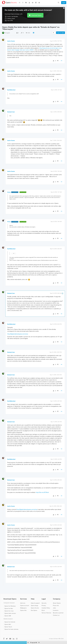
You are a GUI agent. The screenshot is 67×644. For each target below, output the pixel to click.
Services (23, 594)
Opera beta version (10, 608)
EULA (43, 605)
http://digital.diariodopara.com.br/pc (18, 329)
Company (57, 594)
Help (33, 594)
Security (44, 598)
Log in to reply (61, 27)
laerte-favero (11, 36)
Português (7, 28)
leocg (9, 187)
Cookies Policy (46, 603)
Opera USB (8, 610)
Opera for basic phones (11, 624)
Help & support (35, 598)
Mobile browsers (8, 614)
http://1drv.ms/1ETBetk (42, 487)
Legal (44, 594)
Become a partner (58, 608)
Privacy (44, 600)
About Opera (57, 598)
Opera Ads (23, 605)
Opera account (25, 600)
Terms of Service (46, 608)
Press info (56, 600)
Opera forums (35, 603)
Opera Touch (8, 622)
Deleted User (11, 107)
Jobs (54, 603)
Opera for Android (10, 617)
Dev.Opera (34, 605)
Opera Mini (8, 619)
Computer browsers (9, 598)
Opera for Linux (9, 606)
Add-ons (23, 598)
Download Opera (36, 10)
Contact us (56, 610)
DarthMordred (11, 85)
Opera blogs (35, 600)
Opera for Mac (9, 603)
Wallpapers (23, 603)
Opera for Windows (10, 601)
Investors (56, 605)
